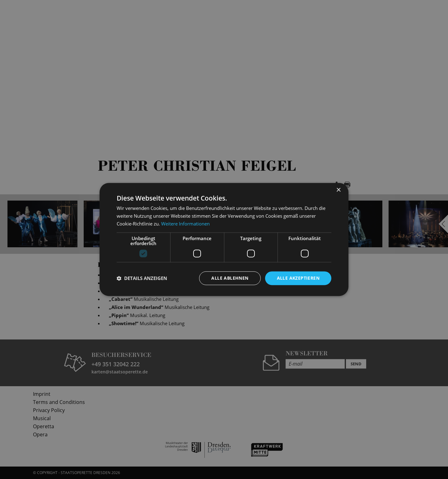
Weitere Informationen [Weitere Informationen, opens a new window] (185, 224)
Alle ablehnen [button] (230, 278)
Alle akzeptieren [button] (298, 278)
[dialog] (224, 239)
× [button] (338, 190)
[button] (142, 278)
